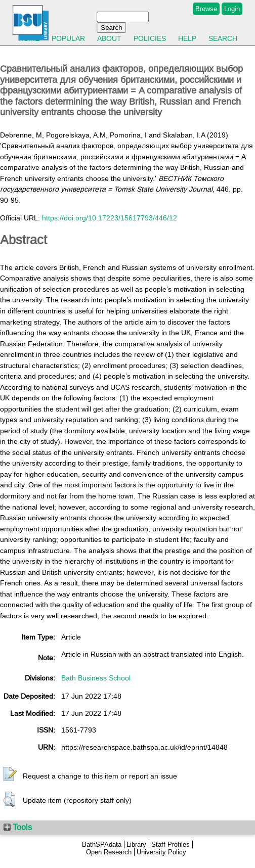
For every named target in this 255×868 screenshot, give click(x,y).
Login (232, 9)
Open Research (109, 852)
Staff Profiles (171, 844)
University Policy (161, 852)
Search (223, 38)
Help (187, 38)
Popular (68, 38)
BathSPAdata (102, 844)
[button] (10, 774)
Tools (18, 827)
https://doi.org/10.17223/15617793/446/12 (110, 218)
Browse (206, 9)
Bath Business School (96, 678)
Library (136, 844)
